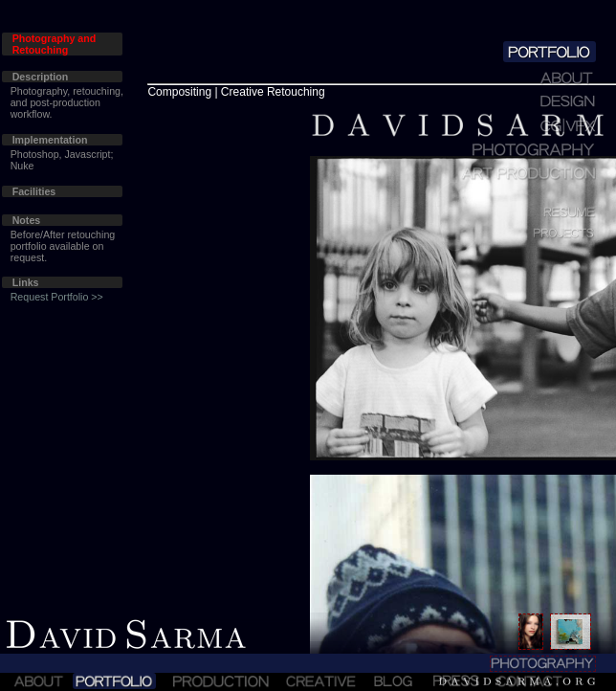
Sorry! (308, 345)
